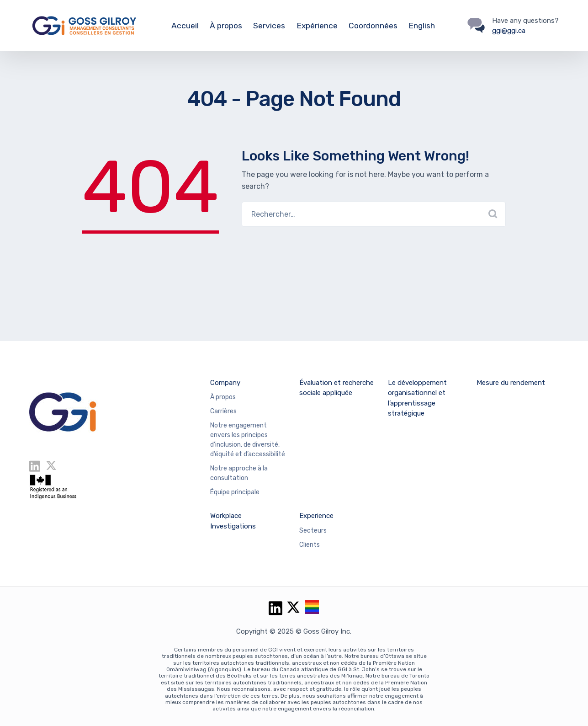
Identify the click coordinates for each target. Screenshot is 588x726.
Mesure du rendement (511, 383)
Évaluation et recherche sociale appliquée (336, 388)
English (422, 26)
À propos (226, 26)
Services (269, 26)
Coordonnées (373, 26)
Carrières (223, 411)
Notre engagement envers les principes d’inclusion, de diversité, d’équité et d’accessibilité (248, 440)
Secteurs (313, 531)
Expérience (317, 26)
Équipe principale (235, 492)
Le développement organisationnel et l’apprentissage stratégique (417, 398)
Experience (316, 516)
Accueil (185, 26)
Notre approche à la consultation (239, 473)
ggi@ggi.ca (509, 31)
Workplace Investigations (233, 521)
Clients (310, 545)
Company (225, 383)
